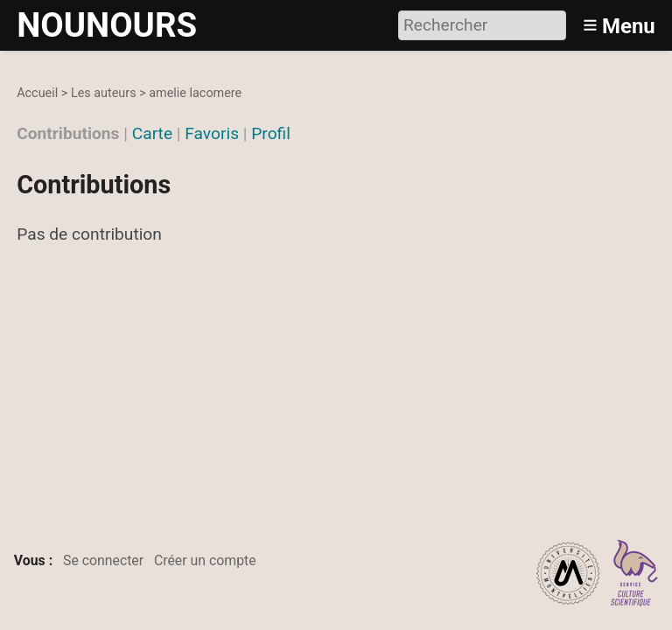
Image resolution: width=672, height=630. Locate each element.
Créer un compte (205, 560)
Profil (271, 133)
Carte (152, 133)
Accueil (37, 93)
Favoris (212, 133)
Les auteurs (104, 93)
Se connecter (103, 560)
